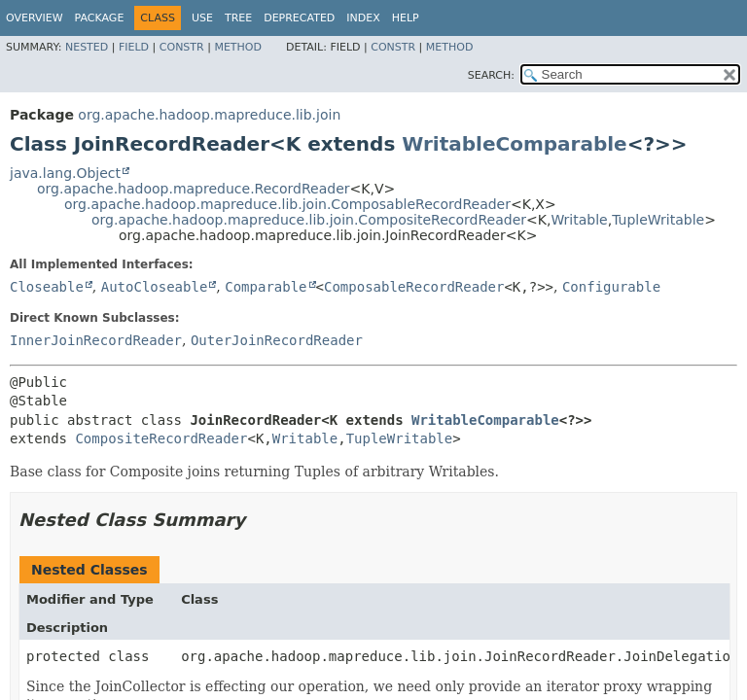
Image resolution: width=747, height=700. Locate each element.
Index (363, 18)
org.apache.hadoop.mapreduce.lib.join (209, 115)
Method (238, 47)
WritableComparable (514, 144)
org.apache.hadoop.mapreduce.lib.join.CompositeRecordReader (309, 220)
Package (100, 18)
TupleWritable (658, 220)
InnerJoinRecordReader (96, 340)
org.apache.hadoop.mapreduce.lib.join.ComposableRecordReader (287, 204)
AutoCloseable (155, 287)
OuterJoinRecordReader (277, 340)
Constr (182, 47)
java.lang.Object (65, 173)
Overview (35, 18)
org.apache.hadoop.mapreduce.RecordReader (194, 189)
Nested (87, 47)
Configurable (611, 287)
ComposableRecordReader (414, 287)
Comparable (266, 287)
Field (134, 47)
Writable (579, 220)
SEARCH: (491, 75)
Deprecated (299, 18)
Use (202, 18)
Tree (238, 18)
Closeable (47, 287)
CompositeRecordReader (161, 438)
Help (406, 18)
